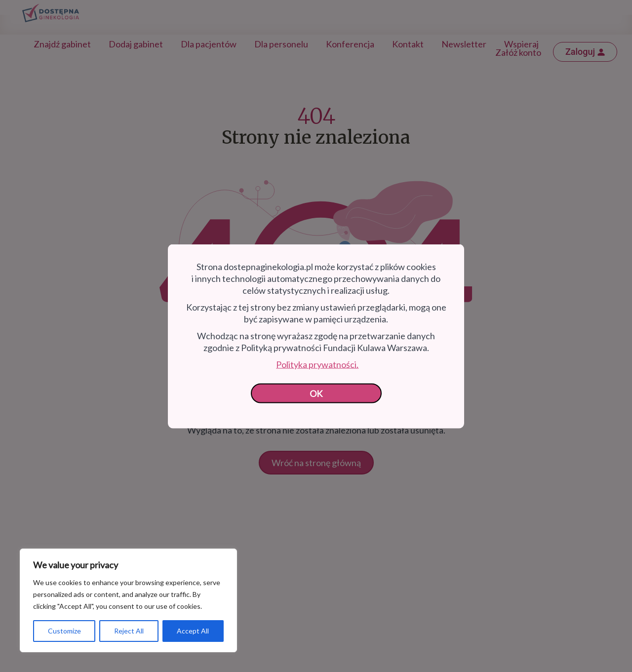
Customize (64, 631)
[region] (128, 600)
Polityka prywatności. (317, 364)
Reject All (129, 631)
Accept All (193, 631)
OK (316, 393)
